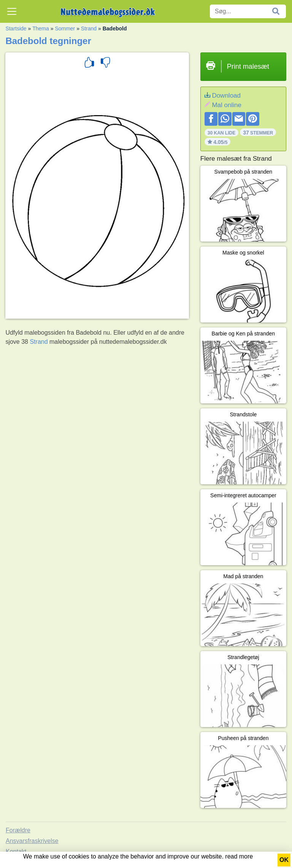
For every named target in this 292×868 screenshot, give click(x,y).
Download (226, 96)
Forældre (18, 830)
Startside (16, 28)
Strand (89, 28)
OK (284, 860)
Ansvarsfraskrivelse (32, 841)
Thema (41, 28)
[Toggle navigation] (12, 11)
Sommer (65, 28)
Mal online (227, 105)
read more (239, 856)
